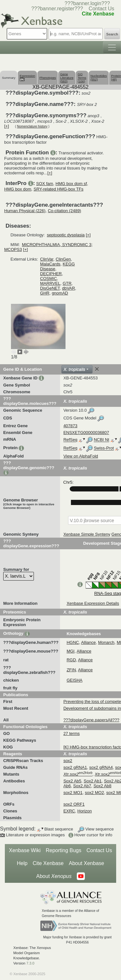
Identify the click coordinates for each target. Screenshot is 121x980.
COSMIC (48, 279)
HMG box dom (18, 189)
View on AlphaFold (81, 456)
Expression (27, 77)
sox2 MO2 (94, 793)
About (54, 876)
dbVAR (68, 288)
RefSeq (70, 440)
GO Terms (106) (82, 78)
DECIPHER (51, 274)
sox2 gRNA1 (75, 767)
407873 (70, 426)
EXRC (69, 811)
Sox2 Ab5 (72, 781)
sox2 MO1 (73, 793)
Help (22, 863)
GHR (45, 293)
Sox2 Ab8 (103, 786)
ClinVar (47, 259)
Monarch (106, 642)
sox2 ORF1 (74, 804)
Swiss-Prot (104, 448)
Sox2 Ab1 (93, 781)
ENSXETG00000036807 (86, 433)
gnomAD (60, 293)
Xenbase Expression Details (93, 603)
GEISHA (74, 680)
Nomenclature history (32, 126)
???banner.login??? (87, 3)
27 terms (71, 733)
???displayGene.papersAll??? (91, 720)
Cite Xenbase (48, 863)
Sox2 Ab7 (82, 786)
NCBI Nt (102, 440)
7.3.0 (30, 963)
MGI (71, 651)
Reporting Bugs (64, 850)
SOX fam (45, 184)
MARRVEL (50, 283)
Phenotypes (48, 78)
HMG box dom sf (71, 184)
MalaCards (50, 264)
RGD (71, 660)
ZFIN (71, 670)
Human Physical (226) (25, 211)
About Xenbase (86, 863)
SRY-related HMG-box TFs (58, 189)
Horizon (85, 811)
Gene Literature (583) (67, 78)
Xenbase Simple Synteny (87, 534)
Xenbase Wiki (25, 850)
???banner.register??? (57, 9)
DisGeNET (50, 288)
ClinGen (63, 259)
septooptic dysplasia (66, 235)
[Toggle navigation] (112, 47)
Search (112, 34)
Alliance (88, 642)
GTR (67, 283)
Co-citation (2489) (64, 211)
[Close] (97, 369)
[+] (7, 126)
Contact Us (101, 9)
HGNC (73, 642)
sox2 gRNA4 (101, 767)
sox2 (68, 761)
